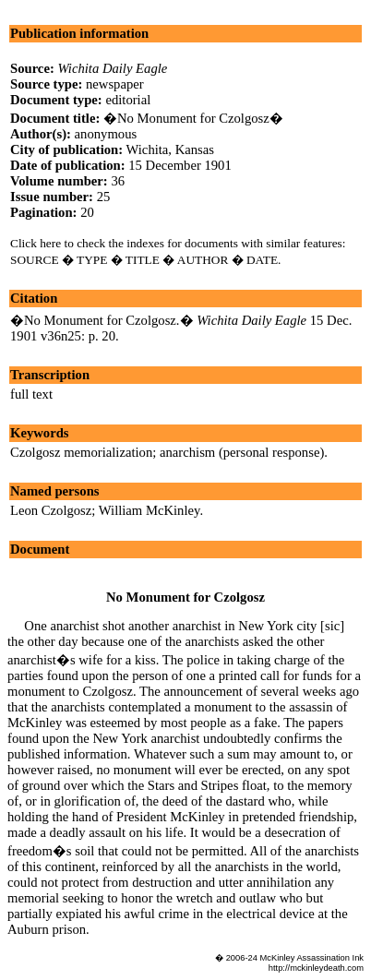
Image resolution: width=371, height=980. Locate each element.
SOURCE (35, 260)
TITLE (143, 260)
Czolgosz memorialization (81, 452)
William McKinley (150, 510)
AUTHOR (203, 260)
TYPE (92, 260)
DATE (262, 260)
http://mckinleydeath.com (316, 968)
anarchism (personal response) (242, 452)
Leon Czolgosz (51, 510)
